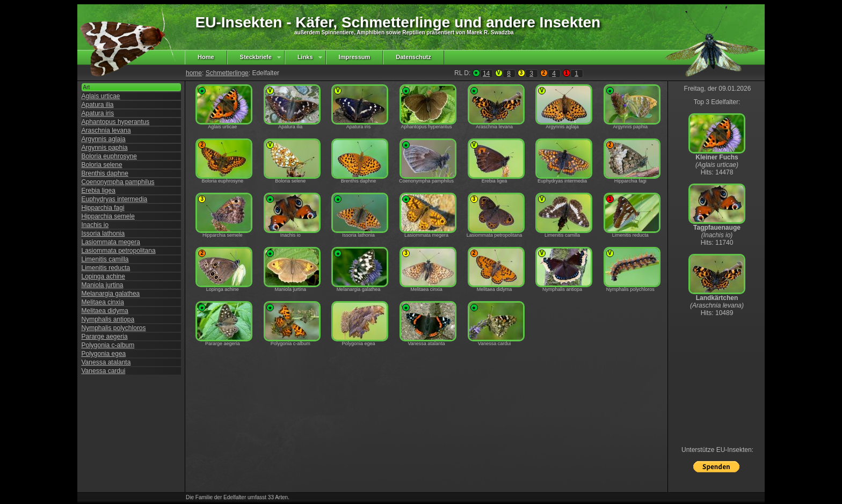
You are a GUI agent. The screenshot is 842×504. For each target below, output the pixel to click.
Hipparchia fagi (103, 208)
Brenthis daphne (105, 173)
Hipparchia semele (108, 216)
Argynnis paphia (105, 148)
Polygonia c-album (108, 345)
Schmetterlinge (227, 73)
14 (486, 74)
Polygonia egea (104, 354)
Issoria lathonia (103, 233)
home (194, 73)
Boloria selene (102, 165)
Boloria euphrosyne (109, 156)
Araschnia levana (106, 130)
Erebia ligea (99, 191)
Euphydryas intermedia (115, 199)
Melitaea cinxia (103, 302)
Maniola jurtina (103, 285)
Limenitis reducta (106, 268)
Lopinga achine (103, 276)
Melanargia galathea (111, 294)
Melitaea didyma (105, 311)
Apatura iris (98, 113)
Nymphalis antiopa (108, 319)
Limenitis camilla (105, 259)
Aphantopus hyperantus (116, 122)
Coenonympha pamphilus (118, 182)
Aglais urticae (101, 96)
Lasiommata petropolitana (119, 251)
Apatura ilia (98, 105)
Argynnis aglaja (104, 139)
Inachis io (95, 225)
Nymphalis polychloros (114, 328)
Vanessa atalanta (106, 362)
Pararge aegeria (105, 337)
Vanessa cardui (104, 371)
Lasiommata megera (111, 242)
